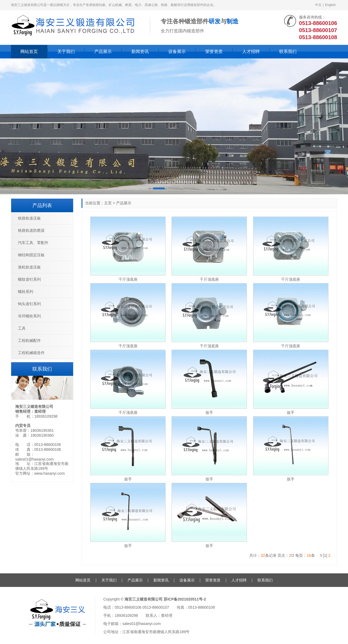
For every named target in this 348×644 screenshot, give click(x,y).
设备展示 (177, 51)
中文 (318, 5)
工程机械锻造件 (31, 353)
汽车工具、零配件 (33, 243)
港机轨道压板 (29, 267)
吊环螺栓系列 (29, 316)
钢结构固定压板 (31, 255)
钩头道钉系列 (29, 304)
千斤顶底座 (128, 279)
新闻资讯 (140, 51)
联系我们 (288, 51)
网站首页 (29, 51)
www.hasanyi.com (49, 473)
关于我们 (66, 51)
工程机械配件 (29, 340)
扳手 (209, 412)
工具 (22, 328)
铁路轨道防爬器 (31, 230)
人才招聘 (251, 51)
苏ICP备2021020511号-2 (185, 599)
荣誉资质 (214, 51)
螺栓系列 (26, 292)
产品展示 (103, 51)
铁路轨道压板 (29, 218)
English (330, 5)
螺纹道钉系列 (29, 279)
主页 (108, 203)
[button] (159, 188)
